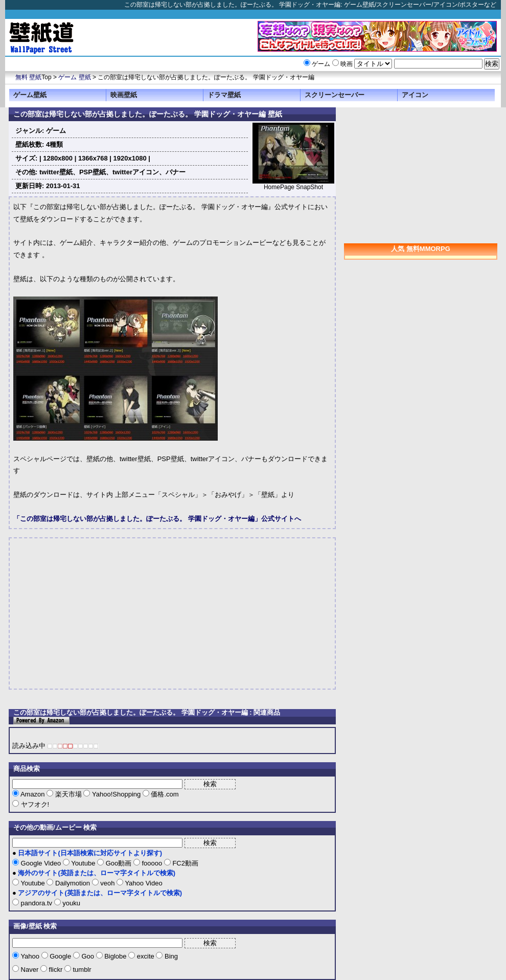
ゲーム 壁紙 (74, 77)
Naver (30, 970)
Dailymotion (72, 883)
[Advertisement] (99, 613)
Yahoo (30, 956)
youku (71, 903)
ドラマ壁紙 (224, 95)
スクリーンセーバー (335, 95)
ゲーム (321, 64)
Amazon (33, 794)
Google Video (41, 863)
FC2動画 (185, 863)
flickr (56, 970)
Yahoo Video (143, 883)
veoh (108, 883)
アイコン (415, 95)
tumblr (81, 970)
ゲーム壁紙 (30, 95)
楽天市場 (68, 794)
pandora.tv (37, 903)
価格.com (164, 794)
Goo (88, 956)
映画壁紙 (124, 95)
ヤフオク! (34, 804)
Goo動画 (119, 863)
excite (145, 956)
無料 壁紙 (28, 77)
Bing (170, 956)
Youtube (83, 863)
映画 (347, 64)
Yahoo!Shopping (116, 794)
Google (61, 956)
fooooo (152, 863)
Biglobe (116, 956)
